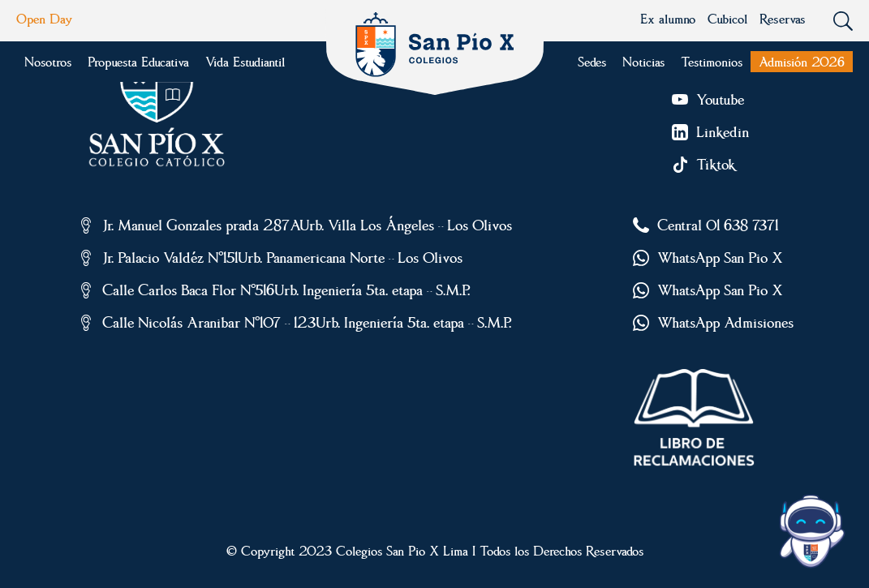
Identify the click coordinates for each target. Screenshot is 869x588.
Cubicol (727, 19)
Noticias (643, 62)
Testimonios (712, 62)
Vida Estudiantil (245, 62)
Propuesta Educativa (138, 62)
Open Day (44, 19)
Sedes (592, 62)
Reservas (782, 19)
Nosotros (48, 62)
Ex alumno (668, 19)
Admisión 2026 (802, 62)
